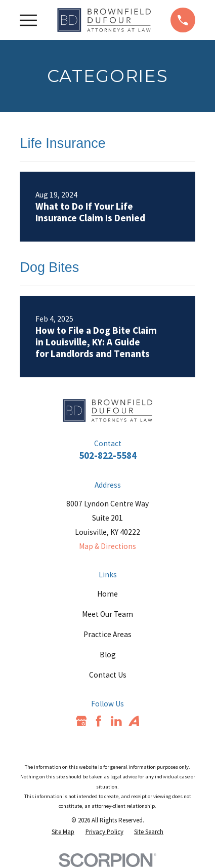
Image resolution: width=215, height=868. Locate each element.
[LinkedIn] (116, 721)
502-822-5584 (108, 455)
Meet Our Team (107, 614)
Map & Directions (107, 546)
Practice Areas (107, 634)
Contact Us (108, 675)
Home (107, 594)
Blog (108, 655)
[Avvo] (134, 721)
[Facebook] (99, 721)
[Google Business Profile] (81, 721)
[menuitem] (63, 832)
